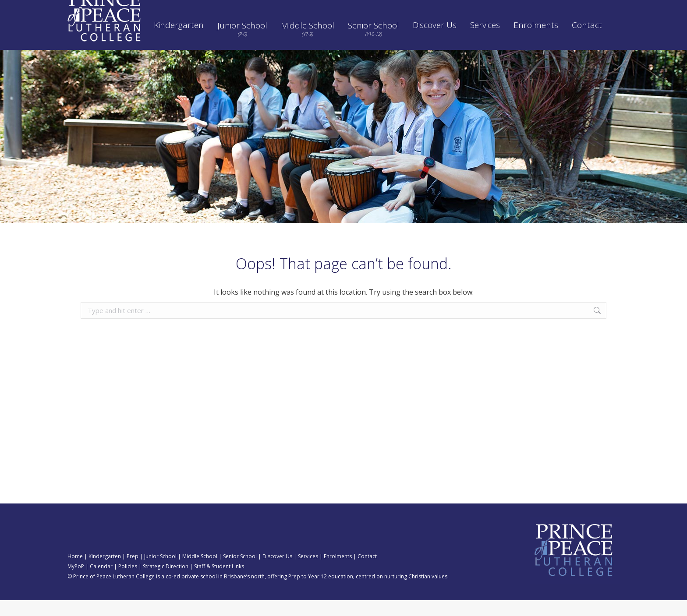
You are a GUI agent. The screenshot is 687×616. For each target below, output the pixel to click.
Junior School (160, 572)
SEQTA (264, 8)
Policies (393, 8)
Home (75, 572)
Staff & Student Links (219, 582)
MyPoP (76, 582)
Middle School (200, 572)
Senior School (240, 572)
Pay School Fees (348, 8)
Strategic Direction (441, 8)
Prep (133, 572)
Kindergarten (105, 572)
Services (308, 572)
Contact (367, 572)
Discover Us (277, 572)
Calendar (300, 8)
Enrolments (338, 572)
